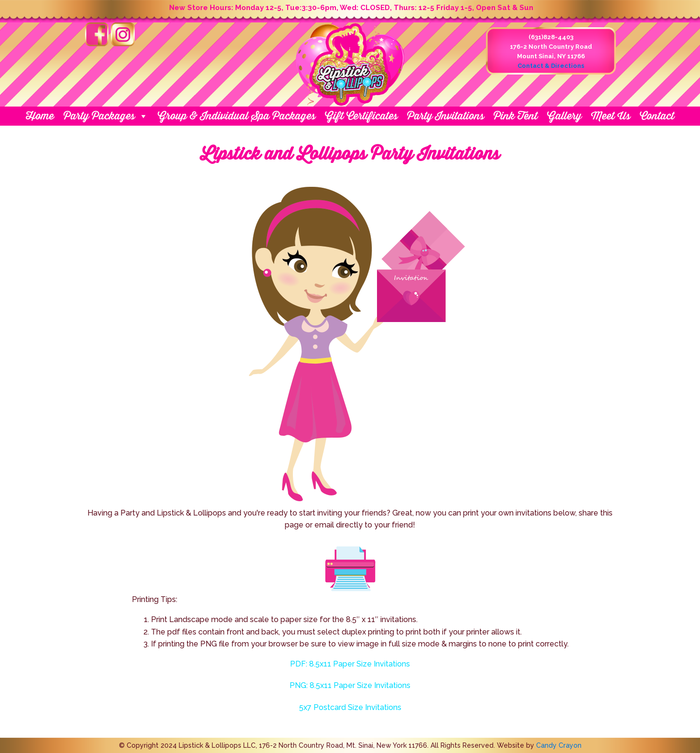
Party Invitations (446, 116)
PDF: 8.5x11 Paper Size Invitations (350, 664)
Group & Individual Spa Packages (237, 116)
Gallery (564, 116)
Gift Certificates (361, 116)
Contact (657, 116)
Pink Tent (516, 116)
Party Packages (106, 116)
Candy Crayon (559, 745)
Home (40, 116)
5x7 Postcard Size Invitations (350, 707)
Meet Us (611, 116)
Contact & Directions (551, 66)
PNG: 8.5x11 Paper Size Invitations (350, 685)
